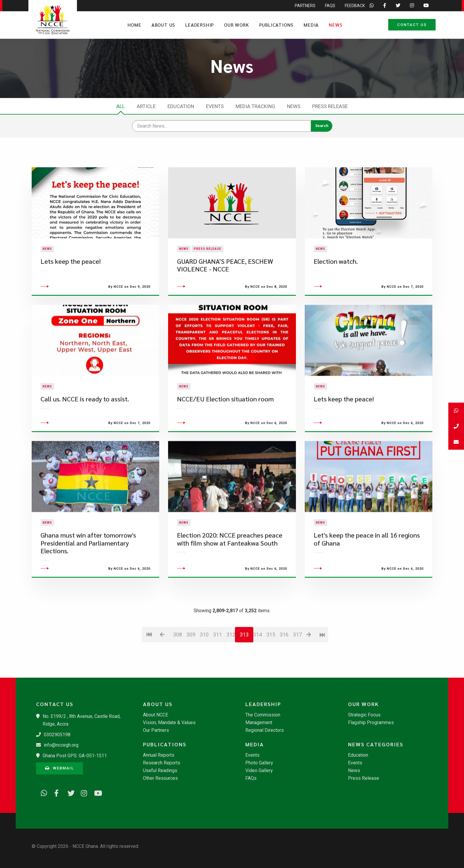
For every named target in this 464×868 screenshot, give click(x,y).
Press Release (330, 106)
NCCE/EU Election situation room (225, 434)
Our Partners (156, 730)
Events (215, 106)
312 (231, 670)
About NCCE (156, 715)
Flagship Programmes (371, 723)
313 (244, 670)
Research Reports (162, 763)
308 (177, 670)
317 (297, 670)
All (121, 106)
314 (257, 670)
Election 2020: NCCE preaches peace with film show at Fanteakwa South (230, 574)
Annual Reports (159, 755)
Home (134, 25)
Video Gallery (259, 771)
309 (191, 670)
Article (146, 106)
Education (181, 106)
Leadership (200, 25)
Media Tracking (255, 106)
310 (204, 670)
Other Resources (160, 778)
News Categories (376, 744)
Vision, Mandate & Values (169, 723)
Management (259, 723)
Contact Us (412, 25)
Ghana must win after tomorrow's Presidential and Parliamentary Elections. (88, 578)
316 (284, 670)
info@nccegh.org (61, 745)
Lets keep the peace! (71, 279)
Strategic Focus (364, 715)
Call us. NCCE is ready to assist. (85, 434)
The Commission (263, 715)
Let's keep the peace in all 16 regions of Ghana (367, 574)
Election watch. (336, 279)
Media (311, 25)
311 (217, 670)
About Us (163, 25)
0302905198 (57, 735)
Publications (277, 25)
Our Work (236, 25)
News (336, 25)
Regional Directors (265, 730)
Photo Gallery (259, 763)
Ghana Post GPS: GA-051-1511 (75, 756)
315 (271, 670)
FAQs (251, 778)
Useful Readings (160, 771)
